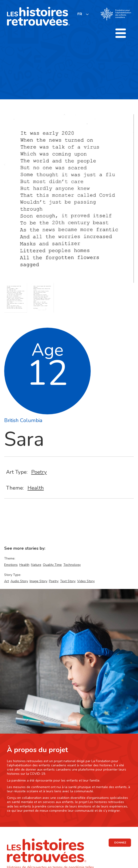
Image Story (38, 581)
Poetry (39, 472)
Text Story (68, 581)
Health (36, 488)
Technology (72, 565)
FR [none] (80, 14)
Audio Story (19, 581)
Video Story (86, 581)
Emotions (11, 565)
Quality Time (52, 565)
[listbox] (83, 14)
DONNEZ (120, 843)
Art (7, 581)
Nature (36, 565)
